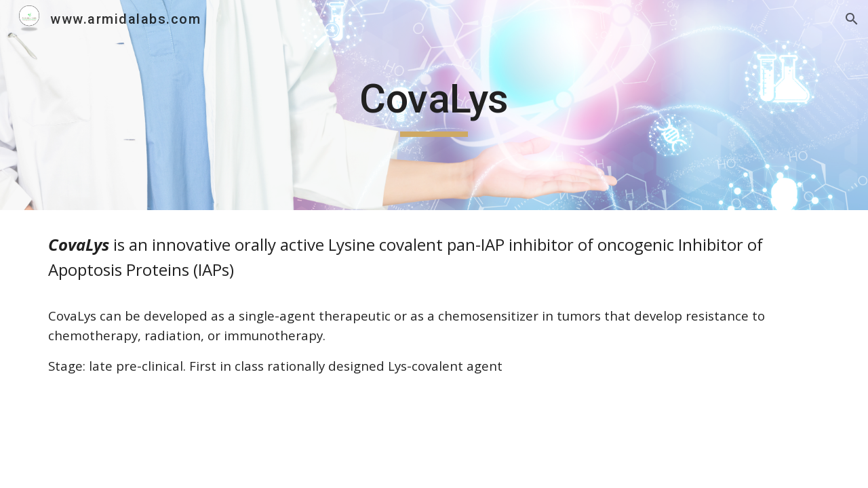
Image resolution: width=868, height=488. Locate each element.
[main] (434, 105)
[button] (852, 19)
